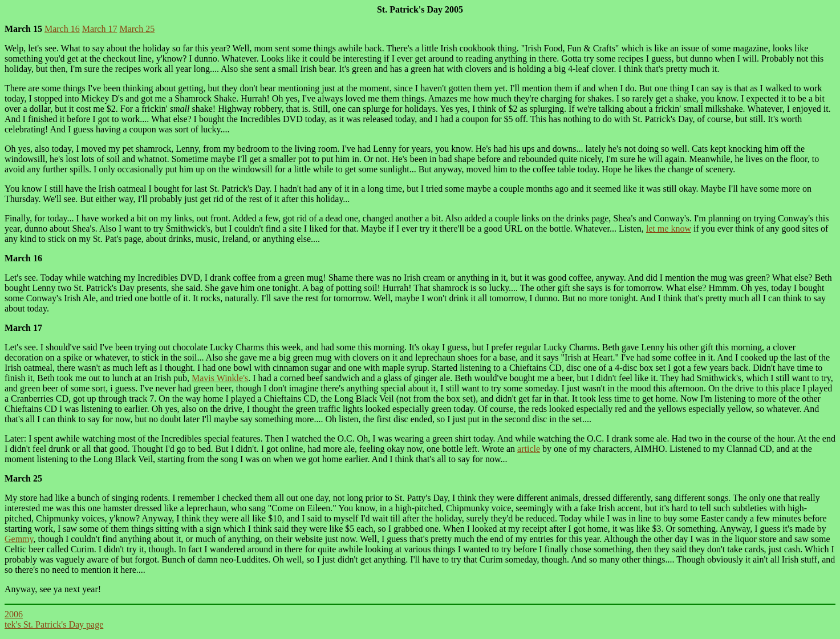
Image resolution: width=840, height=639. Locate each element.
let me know (669, 228)
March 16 (62, 29)
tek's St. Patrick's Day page (54, 624)
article (529, 449)
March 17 (100, 29)
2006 (14, 614)
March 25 (137, 29)
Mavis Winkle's (220, 378)
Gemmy (19, 539)
